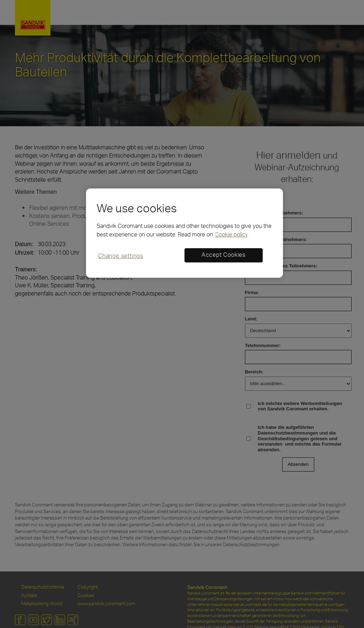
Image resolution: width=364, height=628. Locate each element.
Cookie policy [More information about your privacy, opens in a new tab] (231, 235)
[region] (184, 233)
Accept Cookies (224, 255)
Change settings (121, 256)
